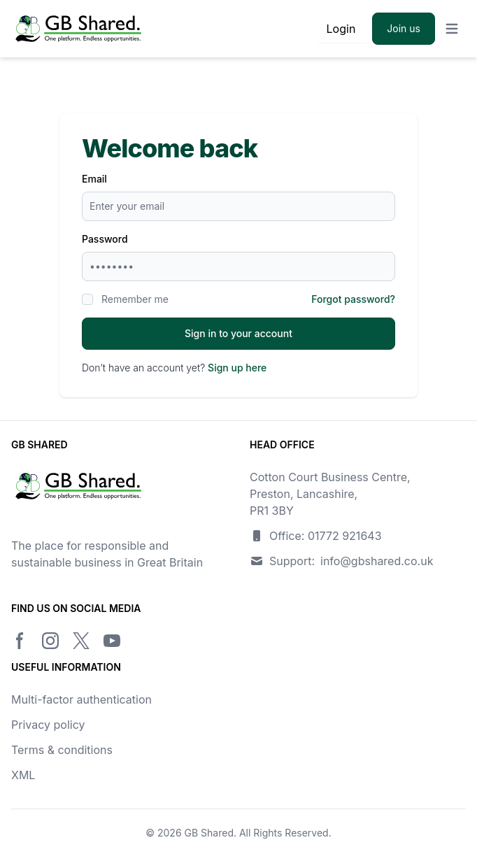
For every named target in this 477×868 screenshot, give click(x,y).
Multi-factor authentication (81, 699)
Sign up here (237, 368)
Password (105, 239)
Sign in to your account (239, 333)
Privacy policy (48, 725)
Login (341, 29)
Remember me (135, 299)
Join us (404, 28)
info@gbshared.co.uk (377, 561)
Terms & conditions (62, 750)
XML (23, 775)
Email (94, 179)
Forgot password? (353, 299)
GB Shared (209, 833)
